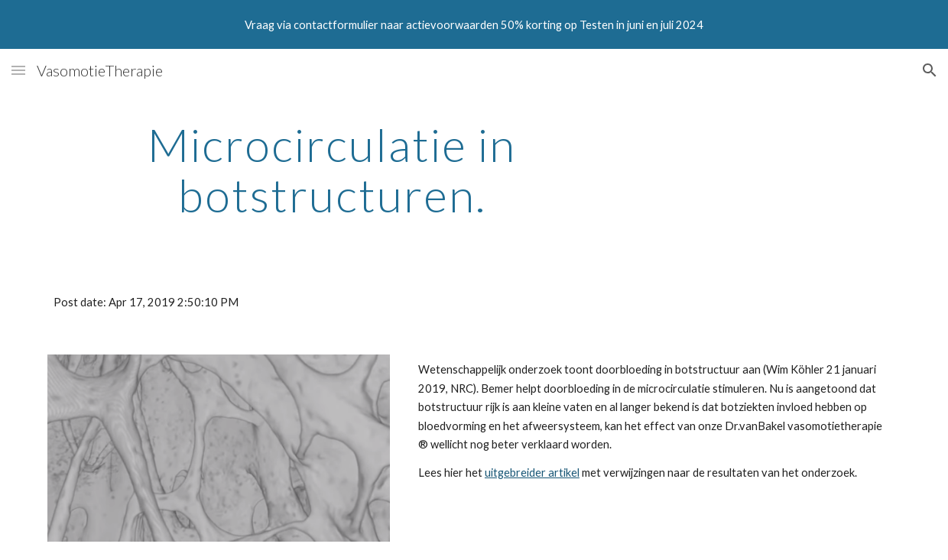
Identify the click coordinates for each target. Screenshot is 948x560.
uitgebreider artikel (532, 473)
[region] (474, 24)
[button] (18, 70)
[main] (332, 170)
